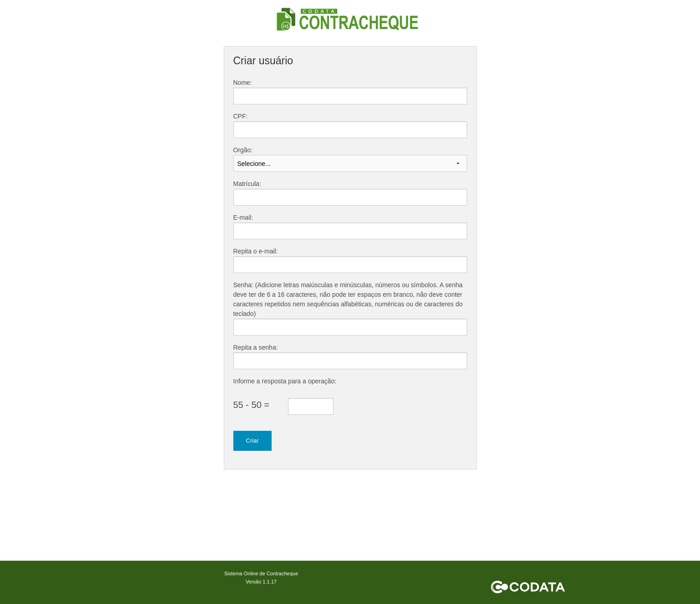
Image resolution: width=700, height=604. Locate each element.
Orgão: (243, 150)
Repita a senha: (256, 347)
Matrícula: (247, 184)
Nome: (243, 83)
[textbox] (350, 130)
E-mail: (243, 217)
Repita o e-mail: (256, 251)
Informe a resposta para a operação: (285, 381)
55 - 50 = (252, 405)
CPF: (241, 116)
